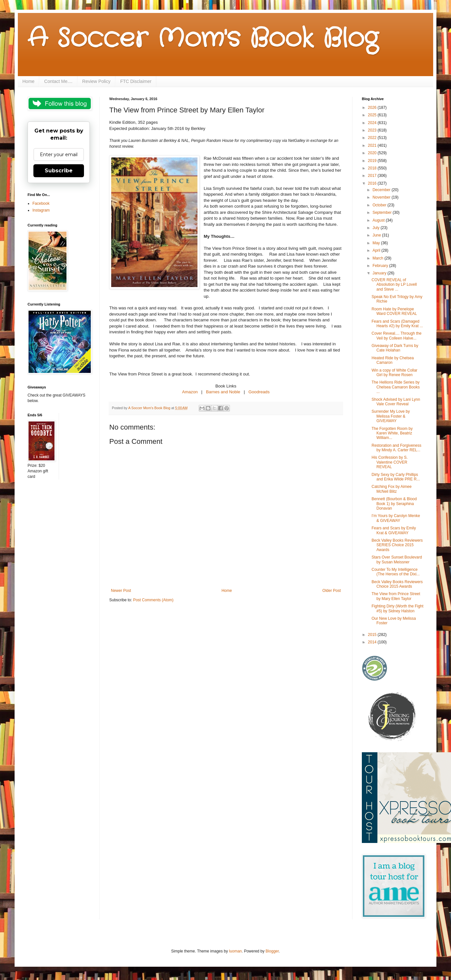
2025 (373, 115)
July (377, 228)
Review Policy (96, 81)
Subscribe (59, 171)
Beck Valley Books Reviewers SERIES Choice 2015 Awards (397, 545)
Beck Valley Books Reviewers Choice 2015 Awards (397, 584)
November (382, 197)
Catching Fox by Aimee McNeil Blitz (392, 489)
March (379, 258)
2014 (373, 642)
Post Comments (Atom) (153, 600)
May (377, 243)
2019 (373, 161)
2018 (373, 168)
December (382, 190)
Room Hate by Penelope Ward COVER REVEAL (394, 311)
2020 (373, 153)
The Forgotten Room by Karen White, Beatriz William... (392, 433)
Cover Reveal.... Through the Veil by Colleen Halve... (397, 336)
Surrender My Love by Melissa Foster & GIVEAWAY (391, 416)
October (380, 205)
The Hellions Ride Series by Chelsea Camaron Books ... (396, 387)
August (379, 220)
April (377, 250)
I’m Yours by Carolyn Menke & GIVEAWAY (396, 518)
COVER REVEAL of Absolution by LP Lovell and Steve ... (394, 285)
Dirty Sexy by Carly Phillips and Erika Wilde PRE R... (396, 477)
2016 (373, 183)
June (377, 235)
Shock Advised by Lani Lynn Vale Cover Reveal (396, 402)
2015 (373, 635)
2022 (373, 138)
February (381, 266)
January (380, 273)
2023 (373, 130)
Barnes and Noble (223, 392)
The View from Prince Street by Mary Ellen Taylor (396, 596)
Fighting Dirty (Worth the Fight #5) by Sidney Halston (398, 608)
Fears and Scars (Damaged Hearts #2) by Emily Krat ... (397, 324)
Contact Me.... (58, 81)
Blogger (272, 951)
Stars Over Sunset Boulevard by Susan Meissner (397, 559)
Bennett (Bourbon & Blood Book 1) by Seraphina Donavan (394, 504)
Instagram (41, 210)
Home (28, 81)
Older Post (332, 591)
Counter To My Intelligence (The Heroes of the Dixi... (396, 572)
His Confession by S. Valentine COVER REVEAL (390, 462)
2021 (373, 145)
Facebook (41, 203)
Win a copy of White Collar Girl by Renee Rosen (394, 373)
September (383, 213)
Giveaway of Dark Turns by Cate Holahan (395, 348)
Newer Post (121, 591)
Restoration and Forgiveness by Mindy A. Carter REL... (396, 448)
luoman (235, 951)
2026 (373, 108)
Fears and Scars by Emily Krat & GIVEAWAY (394, 530)
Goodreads (259, 392)
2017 (373, 176)
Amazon (190, 392)
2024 (373, 123)
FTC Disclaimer (136, 81)
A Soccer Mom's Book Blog (203, 39)
